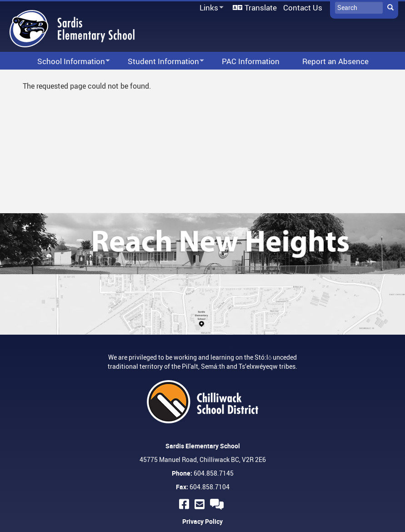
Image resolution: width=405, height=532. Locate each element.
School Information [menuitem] (68, 62)
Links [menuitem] (210, 8)
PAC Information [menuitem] (251, 61)
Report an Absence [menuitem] (335, 61)
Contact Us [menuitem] (303, 8)
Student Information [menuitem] (160, 62)
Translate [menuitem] (261, 8)
